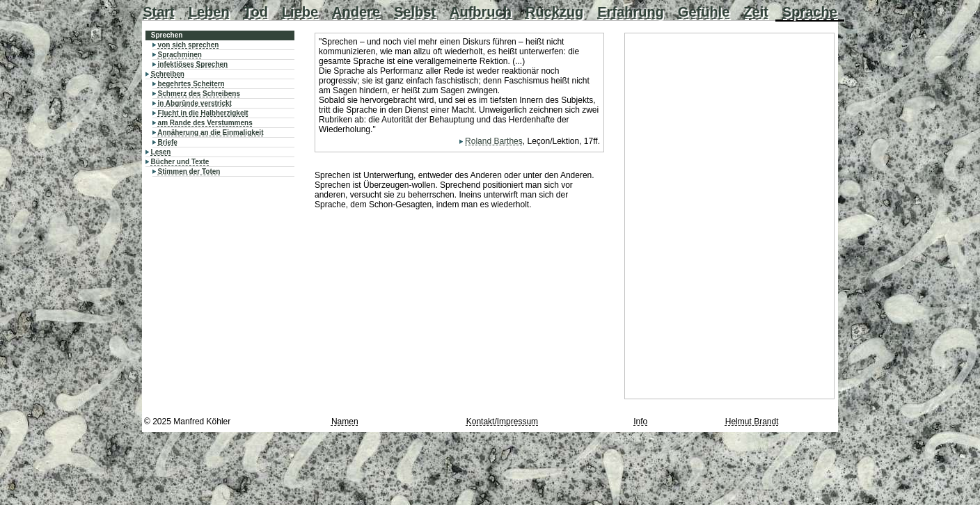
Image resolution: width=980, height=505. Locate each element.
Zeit (756, 12)
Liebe (300, 12)
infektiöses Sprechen (193, 64)
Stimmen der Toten (189, 171)
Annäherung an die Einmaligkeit (210, 133)
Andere (356, 12)
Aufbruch (481, 12)
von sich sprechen (189, 45)
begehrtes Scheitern (191, 84)
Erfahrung (631, 12)
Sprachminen (180, 55)
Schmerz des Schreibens (199, 94)
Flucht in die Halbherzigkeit (203, 113)
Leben (209, 12)
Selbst (415, 12)
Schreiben (168, 74)
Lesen (161, 152)
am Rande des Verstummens (205, 123)
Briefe (168, 142)
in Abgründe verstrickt (195, 103)
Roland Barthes (494, 141)
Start (159, 12)
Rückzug (554, 12)
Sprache (810, 12)
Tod (256, 12)
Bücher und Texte (180, 162)
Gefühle (704, 12)
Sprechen (167, 35)
